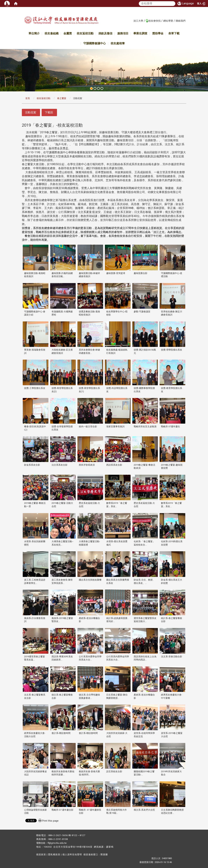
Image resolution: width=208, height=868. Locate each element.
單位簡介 (34, 33)
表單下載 (174, 33)
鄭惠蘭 (104, 854)
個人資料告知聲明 (72, 854)
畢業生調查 (140, 33)
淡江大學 (138, 21)
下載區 (49, 112)
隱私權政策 (54, 854)
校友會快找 (155, 21)
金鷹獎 (68, 33)
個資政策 (41, 854)
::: (132, 21)
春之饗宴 (62, 98)
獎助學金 (158, 33)
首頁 (28, 98)
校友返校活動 (85, 33)
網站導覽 (168, 21)
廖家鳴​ (110, 847)
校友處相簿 (118, 43)
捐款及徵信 (105, 33)
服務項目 (123, 33)
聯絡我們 (181, 21)
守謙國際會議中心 (95, 43)
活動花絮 (31, 112)
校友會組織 (52, 33)
